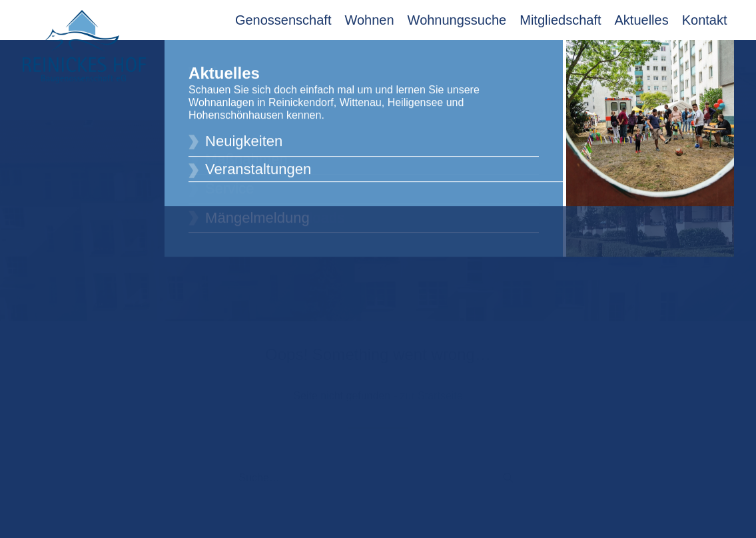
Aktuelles (642, 20)
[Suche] (378, 470)
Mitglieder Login (689, 55)
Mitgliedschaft (560, 20)
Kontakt (705, 20)
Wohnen (369, 20)
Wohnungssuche (457, 20)
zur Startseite (431, 387)
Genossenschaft (283, 20)
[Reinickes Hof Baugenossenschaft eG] (84, 47)
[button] (508, 469)
